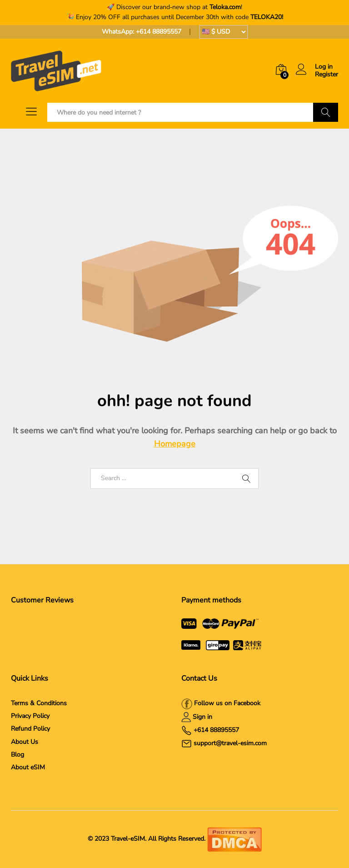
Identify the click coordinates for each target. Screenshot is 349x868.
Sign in (202, 717)
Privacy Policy (30, 716)
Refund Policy (30, 729)
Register (327, 75)
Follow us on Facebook (226, 703)
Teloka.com (225, 7)
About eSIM (28, 767)
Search (326, 112)
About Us (25, 742)
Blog (17, 755)
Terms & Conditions (39, 703)
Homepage (175, 444)
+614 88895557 (159, 32)
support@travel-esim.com (230, 743)
